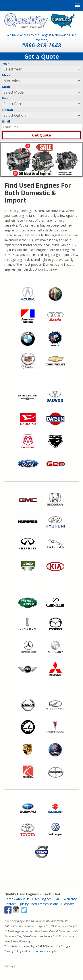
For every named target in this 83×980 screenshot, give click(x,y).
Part (5, 98)
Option (8, 110)
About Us (23, 899)
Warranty (70, 899)
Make (6, 75)
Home (9, 899)
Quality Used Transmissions (39, 904)
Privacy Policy (13, 951)
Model (7, 87)
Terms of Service (38, 951)
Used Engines (42, 899)
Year (6, 64)
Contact (10, 904)
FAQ (58, 899)
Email (6, 121)
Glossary (68, 904)
